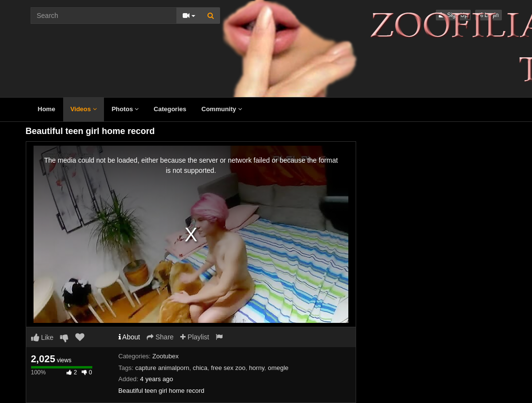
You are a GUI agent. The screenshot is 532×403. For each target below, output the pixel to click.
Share (160, 337)
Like (43, 337)
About (129, 337)
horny (257, 368)
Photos (125, 109)
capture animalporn (162, 368)
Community (222, 109)
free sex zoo (228, 368)
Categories (170, 109)
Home (47, 109)
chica (200, 368)
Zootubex (166, 356)
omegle (278, 368)
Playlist (195, 337)
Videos (84, 109)
